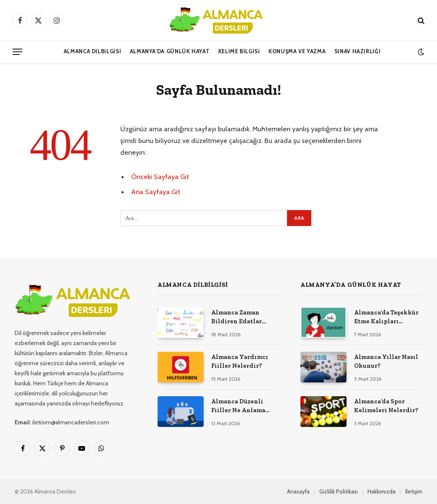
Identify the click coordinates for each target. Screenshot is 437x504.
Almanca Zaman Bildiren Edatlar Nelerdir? (237, 317)
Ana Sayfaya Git (156, 192)
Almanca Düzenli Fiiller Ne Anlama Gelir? (238, 406)
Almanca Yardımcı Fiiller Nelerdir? (240, 361)
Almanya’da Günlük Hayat (170, 51)
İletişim (414, 491)
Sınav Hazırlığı (358, 51)
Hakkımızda (381, 491)
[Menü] (17, 52)
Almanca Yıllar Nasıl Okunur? (386, 361)
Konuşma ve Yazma (297, 51)
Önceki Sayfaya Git (160, 177)
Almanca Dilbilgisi (93, 51)
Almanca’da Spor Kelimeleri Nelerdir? (386, 406)
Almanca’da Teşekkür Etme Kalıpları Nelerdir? (386, 317)
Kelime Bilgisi (239, 51)
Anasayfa (298, 491)
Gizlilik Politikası (339, 491)
